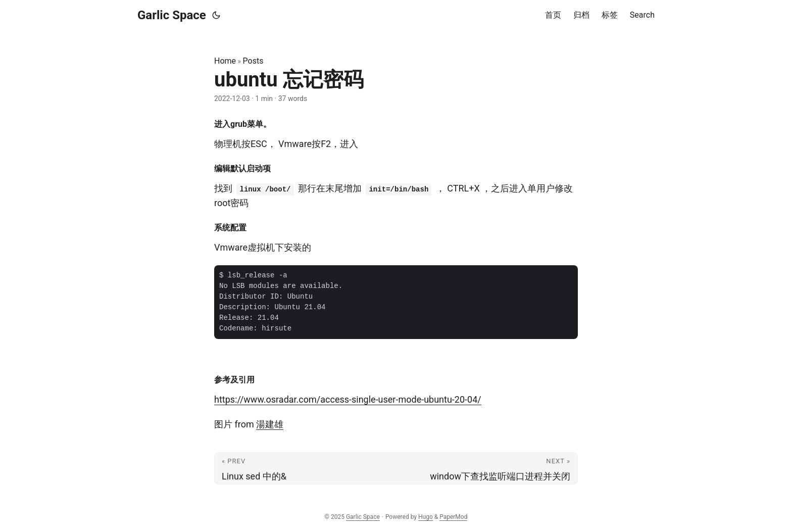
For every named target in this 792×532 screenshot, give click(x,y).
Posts (253, 61)
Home (225, 61)
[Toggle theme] (216, 15)
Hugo (426, 517)
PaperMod (453, 517)
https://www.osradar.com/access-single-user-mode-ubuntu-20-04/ (348, 399)
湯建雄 (270, 424)
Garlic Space (172, 15)
